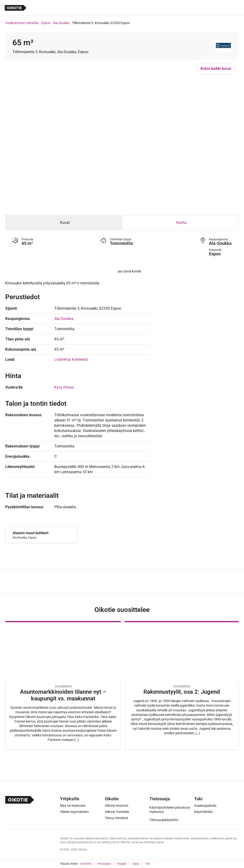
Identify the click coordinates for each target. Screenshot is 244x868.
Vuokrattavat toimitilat (22, 23)
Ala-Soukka (61, 23)
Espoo (46, 23)
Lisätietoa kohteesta (71, 359)
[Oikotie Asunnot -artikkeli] (63, 685)
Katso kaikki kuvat (216, 69)
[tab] (64, 223)
